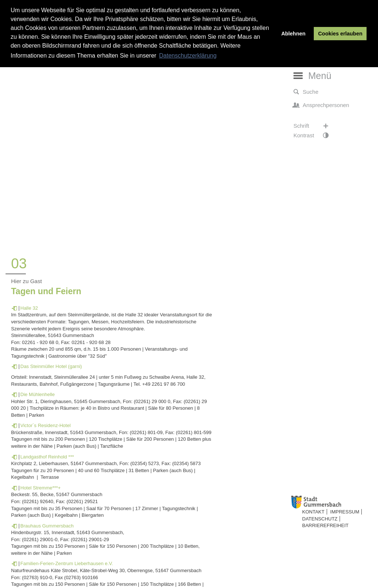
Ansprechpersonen (321, 105)
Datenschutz (320, 519)
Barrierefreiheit (326, 525)
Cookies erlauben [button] (340, 34)
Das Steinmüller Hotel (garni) (51, 366)
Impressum (345, 512)
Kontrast (315, 135)
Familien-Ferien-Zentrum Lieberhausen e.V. (67, 563)
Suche (306, 92)
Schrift (315, 126)
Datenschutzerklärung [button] (188, 56)
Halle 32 (29, 308)
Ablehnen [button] (293, 34)
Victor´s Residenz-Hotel (45, 425)
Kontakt (313, 512)
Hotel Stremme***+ (40, 488)
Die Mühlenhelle (37, 394)
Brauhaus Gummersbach (47, 526)
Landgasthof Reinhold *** (47, 457)
